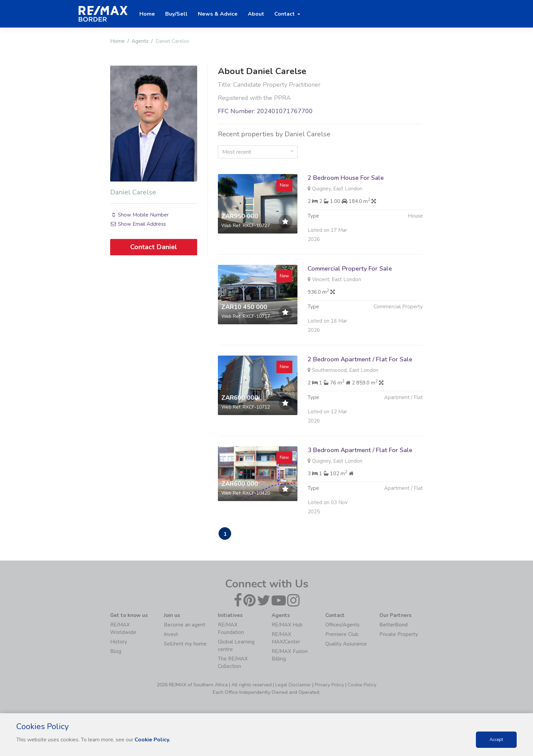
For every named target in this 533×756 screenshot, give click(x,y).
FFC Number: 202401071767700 (265, 111)
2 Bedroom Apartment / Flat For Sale (360, 376)
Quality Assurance (346, 644)
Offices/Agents (342, 625)
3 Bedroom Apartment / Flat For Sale (360, 467)
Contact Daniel (154, 247)
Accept (496, 740)
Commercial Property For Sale (350, 286)
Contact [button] (285, 14)
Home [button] (147, 14)
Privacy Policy (329, 685)
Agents (140, 41)
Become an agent (185, 625)
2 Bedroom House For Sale (346, 178)
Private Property (399, 635)
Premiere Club (342, 635)
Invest (171, 635)
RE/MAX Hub (287, 625)
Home (117, 41)
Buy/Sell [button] (176, 14)
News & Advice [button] (218, 14)
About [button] (256, 14)
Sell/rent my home (185, 644)
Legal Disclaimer (293, 685)
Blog (116, 652)
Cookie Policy (362, 685)
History (119, 642)
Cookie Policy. (153, 740)
